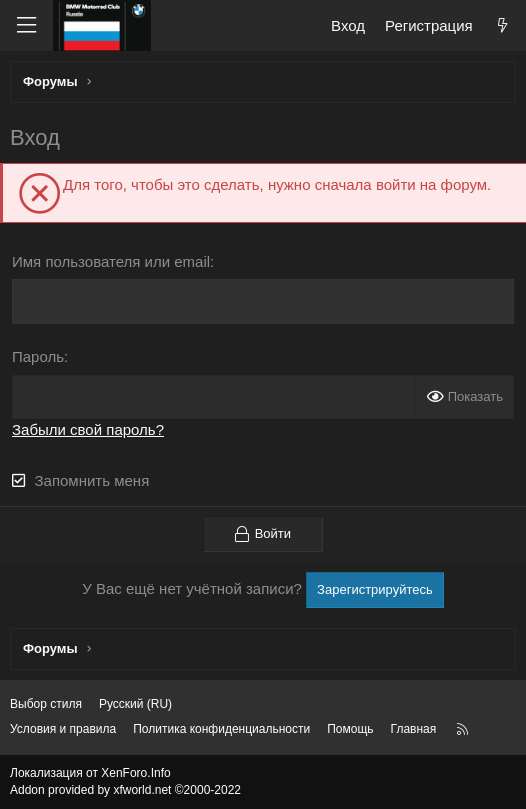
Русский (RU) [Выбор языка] (135, 704)
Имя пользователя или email (111, 261)
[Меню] (26, 25)
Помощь (350, 729)
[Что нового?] (502, 25)
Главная (414, 729)
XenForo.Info (135, 773)
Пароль (38, 356)
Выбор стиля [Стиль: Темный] (46, 704)
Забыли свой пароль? (88, 429)
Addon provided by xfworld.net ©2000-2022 (125, 790)
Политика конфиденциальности (221, 729)
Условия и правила (63, 729)
